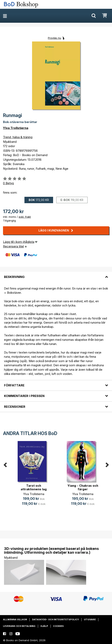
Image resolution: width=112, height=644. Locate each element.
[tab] (56, 275)
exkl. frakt (25, 217)
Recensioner (15, 407)
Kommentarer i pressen (24, 396)
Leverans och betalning (19, 626)
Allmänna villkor (15, 619)
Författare (14, 385)
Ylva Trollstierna (16, 128)
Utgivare (90, 619)
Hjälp (44, 626)
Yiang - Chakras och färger (83, 487)
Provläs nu (54, 38)
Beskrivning (14, 277)
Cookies (58, 626)
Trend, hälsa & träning (18, 137)
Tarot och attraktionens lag (34, 487)
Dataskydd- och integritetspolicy (55, 619)
